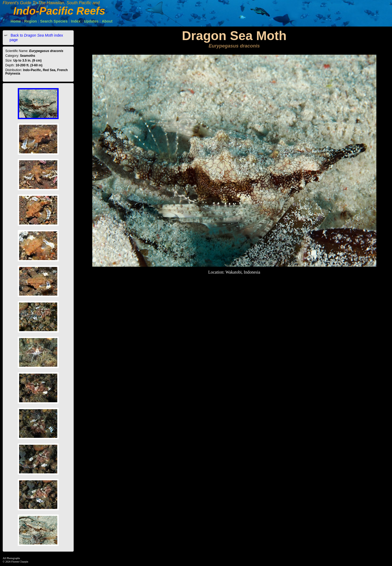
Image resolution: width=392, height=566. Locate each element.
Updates (91, 21)
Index (76, 21)
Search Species (54, 21)
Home (16, 21)
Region (30, 21)
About (107, 21)
